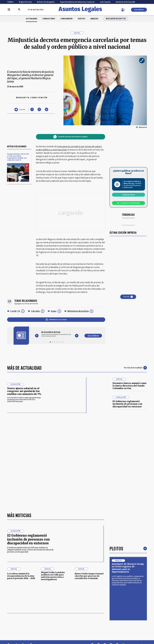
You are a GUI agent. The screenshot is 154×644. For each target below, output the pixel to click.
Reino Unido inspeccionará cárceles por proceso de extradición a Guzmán (89, 576)
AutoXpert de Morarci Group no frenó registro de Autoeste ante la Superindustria (128, 568)
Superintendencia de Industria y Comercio (77, 2)
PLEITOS (81, 19)
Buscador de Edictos (116, 19)
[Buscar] (19, 10)
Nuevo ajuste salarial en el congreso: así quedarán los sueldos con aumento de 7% (24, 391)
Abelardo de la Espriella (125, 2)
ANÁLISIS (94, 19)
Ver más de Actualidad (135, 368)
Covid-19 (15, 311)
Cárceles (35, 311)
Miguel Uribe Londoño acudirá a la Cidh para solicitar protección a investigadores (53, 576)
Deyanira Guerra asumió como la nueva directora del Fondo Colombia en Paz (129, 386)
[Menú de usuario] (123, 10)
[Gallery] (57, 334)
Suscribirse (139, 10)
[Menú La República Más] (9, 10)
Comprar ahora (128, 195)
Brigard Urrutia (25, 2)
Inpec (54, 311)
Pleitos (116, 548)
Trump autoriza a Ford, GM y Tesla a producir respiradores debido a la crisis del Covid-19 (18, 157)
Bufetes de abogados (46, 2)
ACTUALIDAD (31, 19)
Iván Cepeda (105, 2)
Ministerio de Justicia (78, 311)
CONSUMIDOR (66, 19)
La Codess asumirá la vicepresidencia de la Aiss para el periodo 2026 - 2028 (21, 576)
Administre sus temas (56, 320)
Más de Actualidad (24, 368)
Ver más (128, 297)
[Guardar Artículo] (20, 110)
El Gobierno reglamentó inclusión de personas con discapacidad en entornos (127, 404)
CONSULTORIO (49, 19)
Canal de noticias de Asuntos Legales (71, 137)
